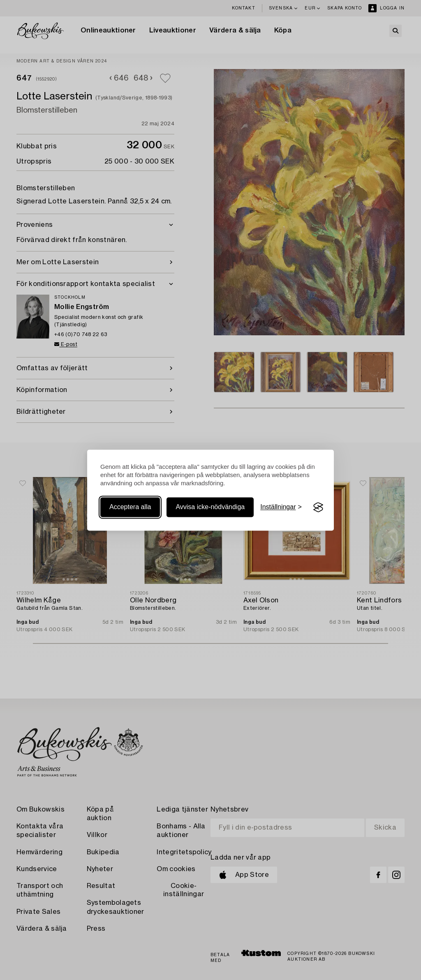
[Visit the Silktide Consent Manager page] (318, 507)
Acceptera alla (130, 507)
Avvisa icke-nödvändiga (210, 507)
